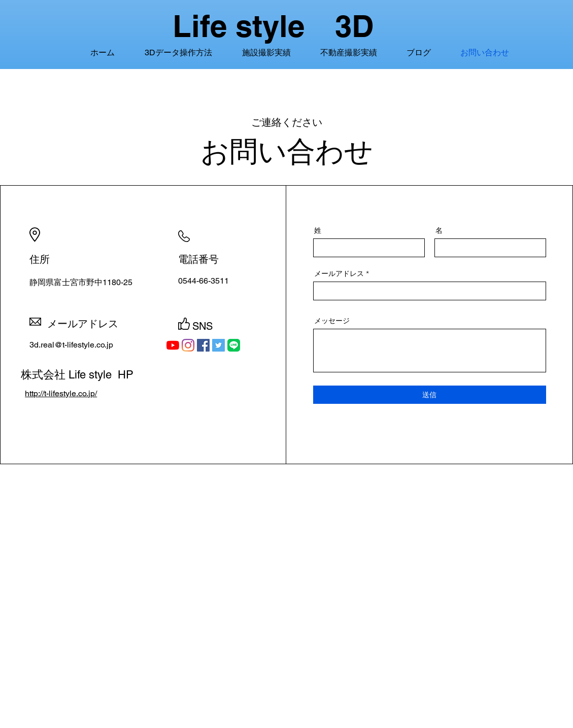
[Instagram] (188, 345)
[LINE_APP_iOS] (234, 345)
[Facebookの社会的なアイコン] (203, 345)
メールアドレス (339, 273)
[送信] (430, 395)
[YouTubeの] (173, 345)
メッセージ (332, 321)
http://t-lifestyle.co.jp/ (61, 393)
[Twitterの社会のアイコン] (218, 345)
